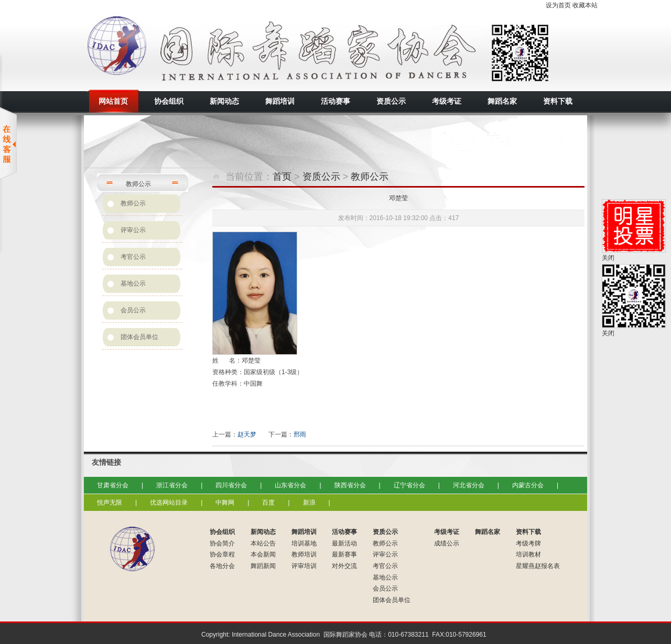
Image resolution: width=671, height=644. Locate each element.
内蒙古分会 (528, 485)
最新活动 (344, 543)
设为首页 (558, 5)
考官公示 (133, 257)
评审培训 (304, 566)
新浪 (309, 503)
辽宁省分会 (409, 485)
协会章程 (222, 554)
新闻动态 (263, 532)
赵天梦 (247, 434)
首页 (282, 177)
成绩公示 (447, 543)
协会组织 (222, 532)
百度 (268, 503)
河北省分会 (469, 485)
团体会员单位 (139, 337)
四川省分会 (231, 485)
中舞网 (225, 503)
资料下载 (528, 532)
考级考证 (447, 532)
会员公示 (133, 310)
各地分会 (222, 566)
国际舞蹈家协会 (178, 50)
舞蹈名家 (488, 532)
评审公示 (133, 230)
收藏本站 (585, 5)
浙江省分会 (172, 485)
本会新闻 (263, 554)
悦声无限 (110, 503)
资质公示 (321, 177)
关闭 (608, 258)
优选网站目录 (169, 503)
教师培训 (304, 554)
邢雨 (300, 434)
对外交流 (344, 566)
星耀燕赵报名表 (538, 566)
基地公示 (133, 283)
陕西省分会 (350, 485)
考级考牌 (528, 543)
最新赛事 (344, 554)
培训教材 (528, 554)
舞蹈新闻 (263, 566)
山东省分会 (290, 485)
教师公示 (133, 203)
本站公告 (263, 543)
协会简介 (222, 543)
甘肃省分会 (113, 485)
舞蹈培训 (304, 532)
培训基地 (304, 543)
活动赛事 (344, 532)
